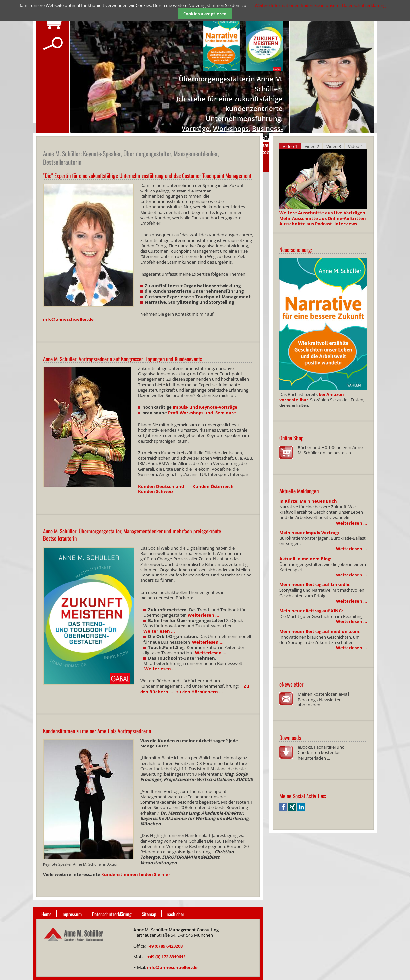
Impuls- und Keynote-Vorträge (205, 407)
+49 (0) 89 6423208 (165, 946)
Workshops (231, 128)
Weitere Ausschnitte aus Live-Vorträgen (322, 213)
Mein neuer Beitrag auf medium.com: (320, 631)
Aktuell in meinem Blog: (305, 559)
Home (46, 914)
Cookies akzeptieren (205, 14)
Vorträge (196, 128)
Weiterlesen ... (204, 615)
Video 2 (312, 146)
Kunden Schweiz (156, 491)
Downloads (290, 737)
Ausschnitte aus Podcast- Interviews (318, 224)
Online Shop (291, 438)
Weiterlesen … (351, 523)
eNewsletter (291, 684)
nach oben (176, 914)
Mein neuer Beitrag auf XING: (311, 611)
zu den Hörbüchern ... (200, 692)
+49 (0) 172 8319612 (166, 957)
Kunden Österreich (213, 486)
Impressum (72, 914)
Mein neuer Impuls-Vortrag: (309, 533)
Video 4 (355, 146)
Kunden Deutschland (161, 486)
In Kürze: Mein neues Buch (308, 501)
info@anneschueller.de (68, 319)
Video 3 (334, 146)
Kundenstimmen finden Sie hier (136, 874)
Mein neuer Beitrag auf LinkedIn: (315, 584)
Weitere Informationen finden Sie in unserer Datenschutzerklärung (320, 5)
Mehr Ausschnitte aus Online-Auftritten (323, 218)
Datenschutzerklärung (112, 914)
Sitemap (149, 914)
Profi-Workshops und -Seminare (202, 413)
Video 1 (290, 146)
